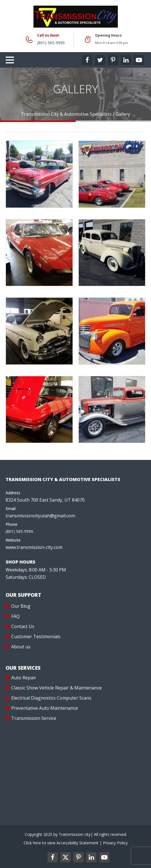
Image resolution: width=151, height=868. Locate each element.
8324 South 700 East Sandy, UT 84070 (45, 500)
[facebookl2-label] (53, 857)
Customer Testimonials (36, 636)
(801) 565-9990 (51, 43)
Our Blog (21, 606)
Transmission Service (34, 718)
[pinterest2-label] (78, 857)
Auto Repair (24, 678)
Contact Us (23, 626)
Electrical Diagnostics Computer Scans (51, 698)
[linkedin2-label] (91, 857)
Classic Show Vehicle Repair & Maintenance (57, 688)
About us (21, 647)
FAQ (15, 616)
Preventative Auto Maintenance (45, 708)
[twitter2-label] (66, 857)
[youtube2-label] (104, 857)
